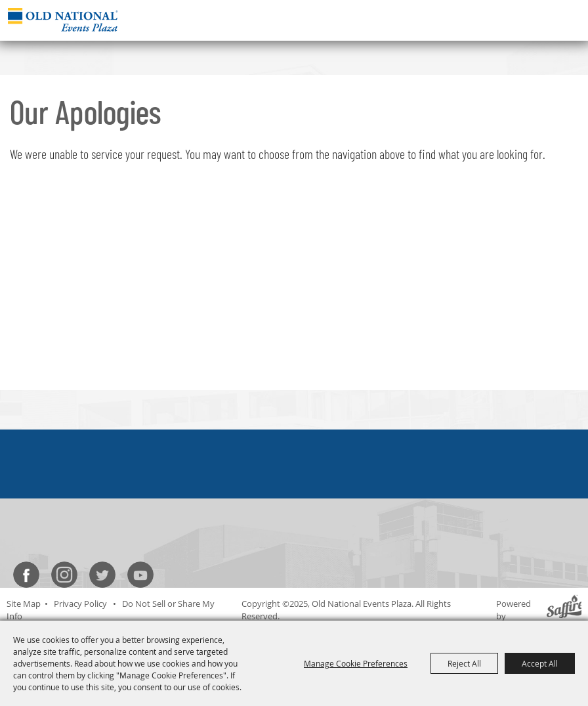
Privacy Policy (80, 604)
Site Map (24, 604)
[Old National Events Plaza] (63, 19)
